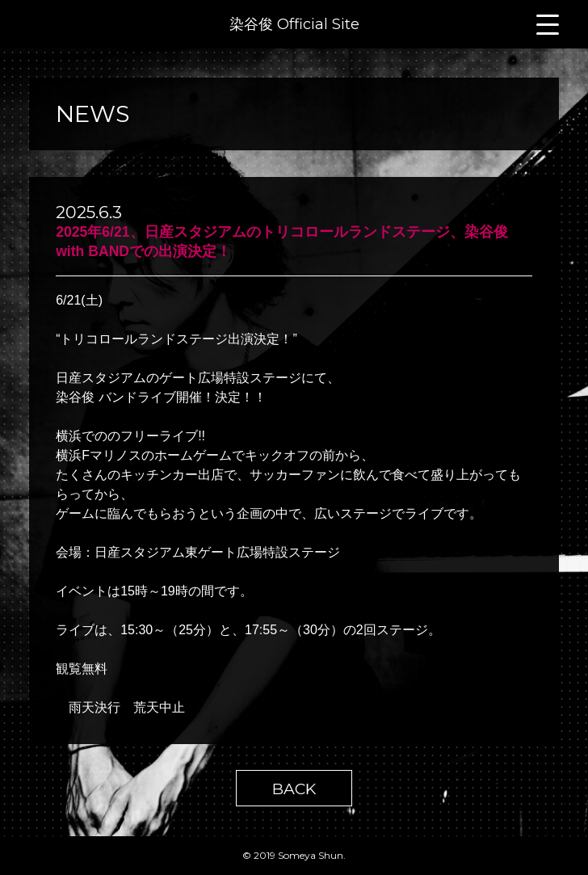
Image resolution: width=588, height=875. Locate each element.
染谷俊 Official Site (294, 24)
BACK (294, 789)
